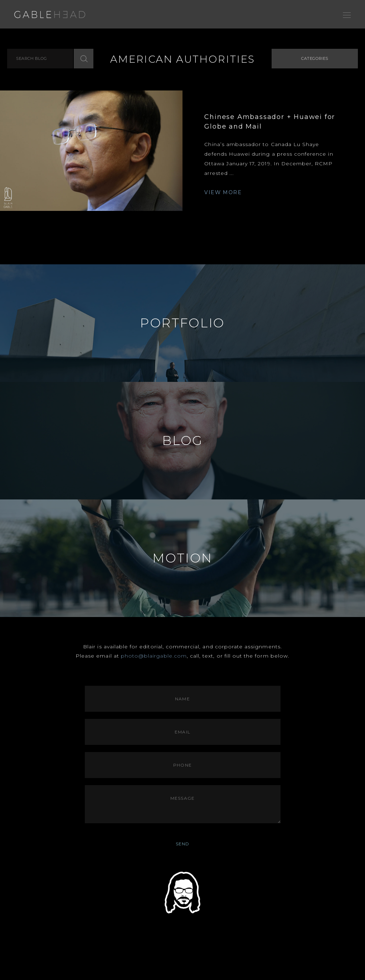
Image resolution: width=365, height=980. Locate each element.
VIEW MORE (223, 192)
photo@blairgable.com (154, 656)
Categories (315, 58)
